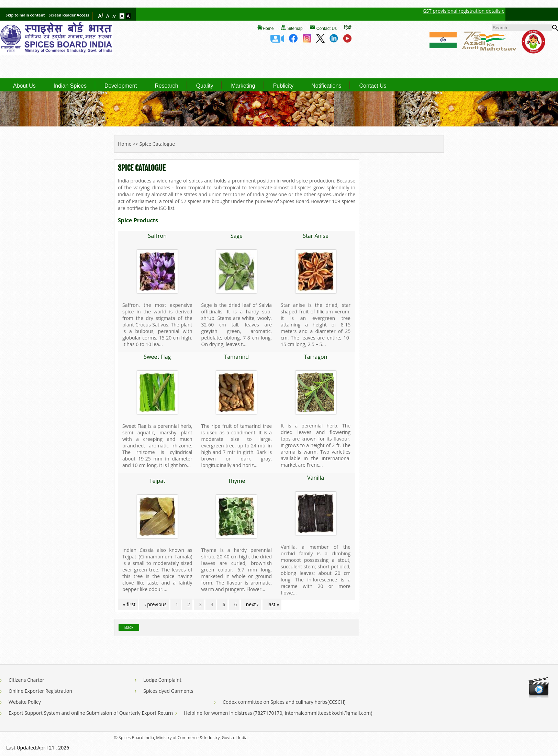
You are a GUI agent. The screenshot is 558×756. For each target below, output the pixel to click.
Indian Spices (70, 86)
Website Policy (25, 702)
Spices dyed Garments (168, 691)
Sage (237, 236)
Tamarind (237, 357)
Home (268, 29)
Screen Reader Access (69, 15)
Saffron (157, 236)
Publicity (283, 86)
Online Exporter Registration (40, 691)
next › (252, 604)
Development (121, 86)
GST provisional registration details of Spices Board (487, 11)
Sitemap (295, 29)
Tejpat (157, 481)
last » (274, 604)
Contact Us (327, 29)
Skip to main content (25, 15)
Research (166, 86)
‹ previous (155, 604)
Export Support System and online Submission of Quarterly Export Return (91, 713)
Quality (205, 86)
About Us (24, 86)
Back (129, 627)
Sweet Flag (157, 357)
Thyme (236, 481)
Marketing (243, 86)
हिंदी (348, 27)
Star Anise (316, 236)
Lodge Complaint (162, 680)
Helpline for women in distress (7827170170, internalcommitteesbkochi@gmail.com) (278, 713)
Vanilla (316, 478)
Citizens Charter (26, 680)
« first (129, 604)
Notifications (326, 86)
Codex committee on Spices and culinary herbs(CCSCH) (284, 702)
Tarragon (316, 357)
